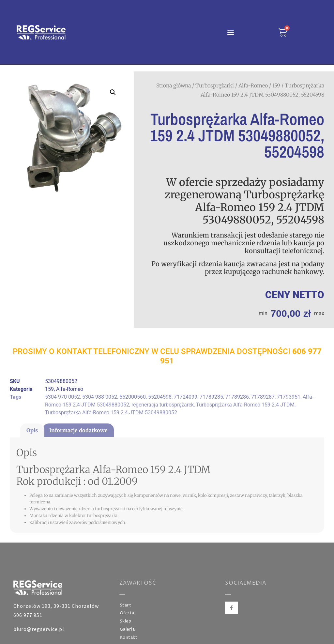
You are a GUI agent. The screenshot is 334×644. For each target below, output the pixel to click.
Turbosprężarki (215, 85)
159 (276, 85)
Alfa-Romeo (253, 85)
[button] (230, 32)
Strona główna (174, 85)
